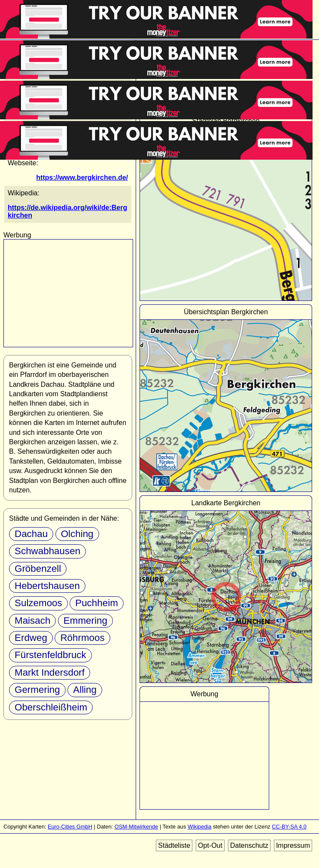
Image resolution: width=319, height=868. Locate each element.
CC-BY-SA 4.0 (289, 827)
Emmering (85, 621)
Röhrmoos (82, 638)
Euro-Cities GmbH (70, 827)
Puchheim (97, 603)
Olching (77, 534)
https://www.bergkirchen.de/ (82, 178)
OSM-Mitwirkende (137, 827)
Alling (85, 690)
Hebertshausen (47, 586)
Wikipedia (199, 827)
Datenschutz (249, 845)
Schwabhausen (47, 551)
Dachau (31, 534)
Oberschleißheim (51, 707)
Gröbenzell (38, 569)
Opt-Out (210, 845)
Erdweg (31, 638)
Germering (37, 690)
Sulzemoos (38, 603)
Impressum (293, 845)
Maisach (32, 621)
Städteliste (174, 845)
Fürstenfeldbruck (50, 655)
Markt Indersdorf (50, 672)
